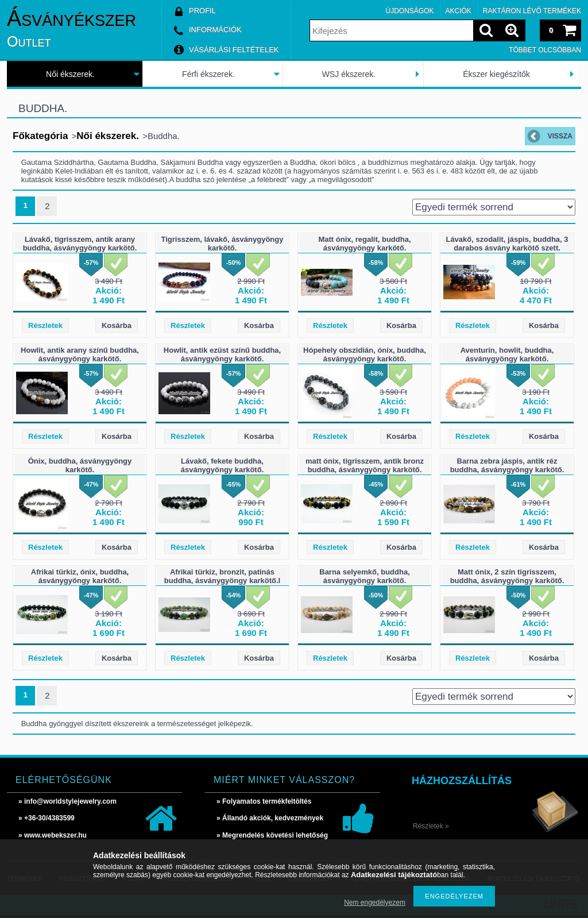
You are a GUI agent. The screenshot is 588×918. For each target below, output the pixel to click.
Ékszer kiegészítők (496, 74)
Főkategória (40, 136)
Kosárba (117, 325)
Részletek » (431, 826)
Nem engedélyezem (375, 902)
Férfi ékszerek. (208, 74)
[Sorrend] (494, 207)
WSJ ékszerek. (349, 74)
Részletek (45, 325)
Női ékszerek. (70, 74)
